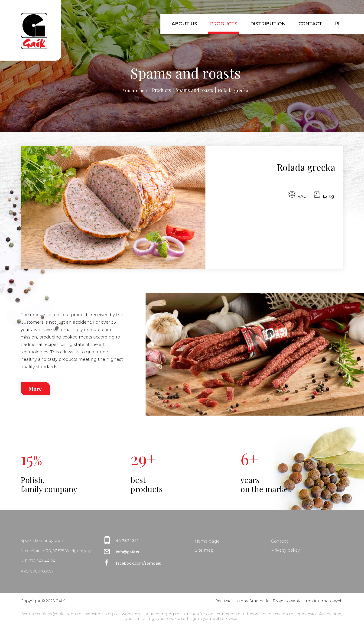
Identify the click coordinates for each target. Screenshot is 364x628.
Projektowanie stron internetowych (308, 601)
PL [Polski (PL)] (338, 24)
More (35, 389)
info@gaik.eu (128, 552)
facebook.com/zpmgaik (138, 563)
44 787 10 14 (127, 541)
